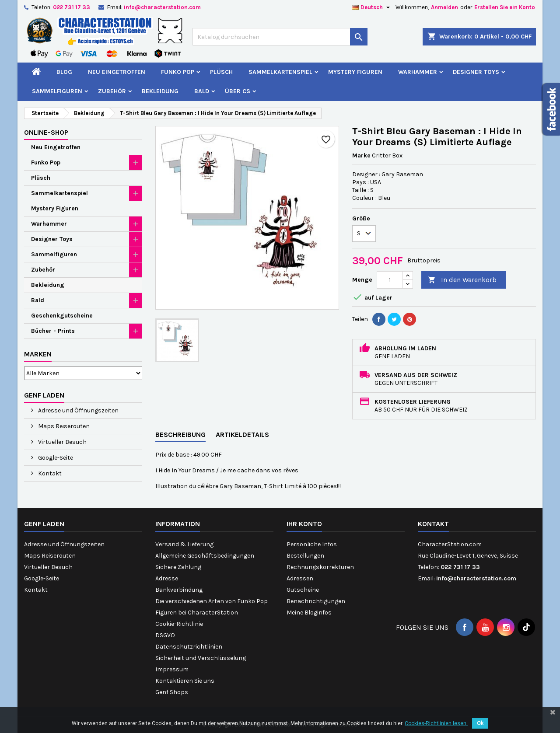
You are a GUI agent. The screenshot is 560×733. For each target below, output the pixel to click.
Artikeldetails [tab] (242, 435)
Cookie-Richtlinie (179, 624)
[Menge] (390, 280)
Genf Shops (172, 692)
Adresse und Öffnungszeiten (78, 410)
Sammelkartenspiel (280, 72)
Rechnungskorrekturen (320, 567)
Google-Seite (55, 458)
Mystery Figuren (355, 72)
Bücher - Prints (53, 331)
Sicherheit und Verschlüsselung (201, 658)
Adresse (167, 578)
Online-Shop (46, 132)
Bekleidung (160, 91)
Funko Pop (178, 72)
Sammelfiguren (57, 91)
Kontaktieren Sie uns (185, 681)
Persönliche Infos (312, 544)
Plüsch (221, 72)
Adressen (300, 578)
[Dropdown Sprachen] (372, 7)
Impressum (172, 669)
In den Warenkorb (462, 280)
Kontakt (49, 473)
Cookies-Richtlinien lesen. (436, 723)
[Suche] (280, 37)
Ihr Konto (304, 524)
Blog (64, 72)
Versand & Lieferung (184, 544)
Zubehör (112, 91)
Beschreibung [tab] (180, 435)
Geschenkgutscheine (62, 316)
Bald (202, 91)
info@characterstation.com (162, 7)
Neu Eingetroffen (117, 72)
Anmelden (444, 7)
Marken (38, 354)
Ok (480, 723)
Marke (361, 155)
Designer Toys (476, 72)
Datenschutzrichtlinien (189, 647)
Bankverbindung (179, 590)
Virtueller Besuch (62, 442)
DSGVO (165, 635)
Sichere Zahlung (178, 567)
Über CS (238, 91)
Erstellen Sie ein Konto (505, 7)
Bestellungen (305, 556)
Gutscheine (303, 590)
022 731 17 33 (72, 7)
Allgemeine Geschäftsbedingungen (205, 556)
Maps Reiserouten (63, 426)
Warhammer (418, 72)
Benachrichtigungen (316, 601)
